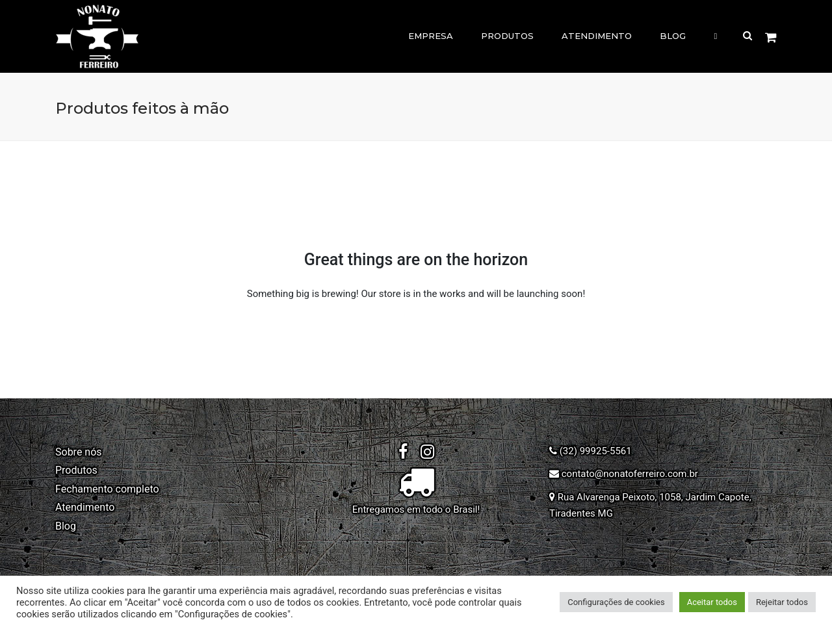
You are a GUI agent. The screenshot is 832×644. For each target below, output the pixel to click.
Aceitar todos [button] (712, 602)
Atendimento (597, 36)
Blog (673, 36)
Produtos (507, 36)
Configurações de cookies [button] (616, 602)
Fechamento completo (107, 489)
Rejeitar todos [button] (782, 602)
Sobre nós (79, 452)
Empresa (431, 36)
